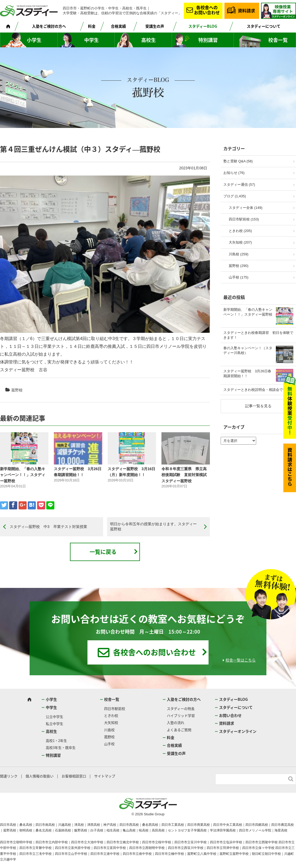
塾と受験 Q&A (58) (238, 161)
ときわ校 (111, 715)
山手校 (109, 744)
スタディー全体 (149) (246, 208)
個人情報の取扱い (40, 776)
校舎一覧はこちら (241, 660)
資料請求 (246, 10)
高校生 (149, 40)
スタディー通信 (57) (239, 185)
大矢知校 (111, 722)
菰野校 (17, 390)
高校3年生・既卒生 (61, 747)
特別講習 (208, 40)
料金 (92, 26)
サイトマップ (105, 776)
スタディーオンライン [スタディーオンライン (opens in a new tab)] (238, 731)
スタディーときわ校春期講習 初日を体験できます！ (258, 335)
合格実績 (118, 26)
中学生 (91, 40)
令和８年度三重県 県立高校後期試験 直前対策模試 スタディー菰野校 (184, 475)
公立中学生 (54, 717)
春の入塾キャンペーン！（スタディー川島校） (248, 350)
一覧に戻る (103, 552)
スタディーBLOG (203, 26)
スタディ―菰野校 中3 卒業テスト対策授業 (48, 527)
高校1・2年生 (56, 740)
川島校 (109, 730)
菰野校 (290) (239, 266)
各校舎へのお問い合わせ (207, 10)
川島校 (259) (239, 254)
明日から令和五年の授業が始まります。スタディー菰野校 (153, 527)
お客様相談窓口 (74, 776)
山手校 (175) (239, 277)
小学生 (34, 40)
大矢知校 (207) (240, 242)
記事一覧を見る (258, 406)
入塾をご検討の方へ (49, 26)
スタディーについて (264, 26)
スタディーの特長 (181, 708)
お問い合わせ (230, 715)
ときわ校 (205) (240, 231)
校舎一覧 (278, 40)
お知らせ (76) (234, 173)
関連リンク (9, 776)
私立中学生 (54, 724)
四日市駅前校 (115, 708)
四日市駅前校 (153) (244, 219)
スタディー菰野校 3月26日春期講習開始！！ (247, 374)
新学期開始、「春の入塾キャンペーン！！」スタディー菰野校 (23, 475)
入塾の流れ (176, 722)
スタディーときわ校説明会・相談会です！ (257, 390)
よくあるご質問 (179, 730)
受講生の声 (155, 26)
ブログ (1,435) (235, 196)
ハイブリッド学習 (181, 715)
